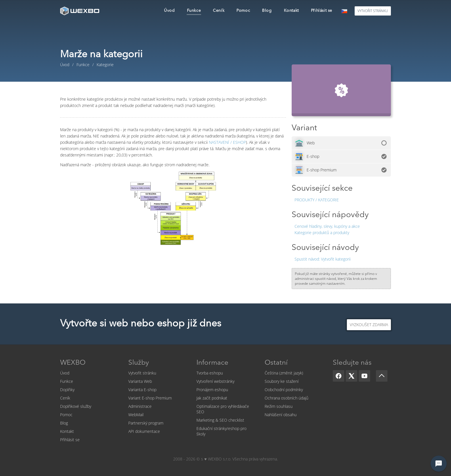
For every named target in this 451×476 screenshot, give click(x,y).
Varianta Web (140, 381)
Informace (212, 363)
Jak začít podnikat (212, 398)
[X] (351, 376)
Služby (139, 363)
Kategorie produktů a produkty (322, 233)
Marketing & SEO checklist (220, 420)
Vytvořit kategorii (323, 259)
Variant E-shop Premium (150, 398)
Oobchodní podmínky (284, 390)
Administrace (140, 406)
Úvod (65, 373)
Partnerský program (146, 423)
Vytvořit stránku (142, 373)
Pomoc (66, 415)
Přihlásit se (70, 440)
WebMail (136, 415)
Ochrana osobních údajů (286, 398)
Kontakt (67, 431)
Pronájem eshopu (212, 390)
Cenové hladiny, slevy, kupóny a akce (327, 226)
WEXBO (73, 363)
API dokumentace (144, 431)
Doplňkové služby (76, 406)
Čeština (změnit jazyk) (284, 373)
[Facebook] (339, 376)
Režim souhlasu (279, 406)
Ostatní (276, 363)
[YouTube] (364, 376)
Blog (64, 423)
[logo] (80, 11)
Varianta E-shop (142, 390)
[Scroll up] (382, 376)
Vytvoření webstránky (215, 381)
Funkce (67, 381)
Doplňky (67, 390)
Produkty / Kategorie (317, 200)
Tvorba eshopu (210, 373)
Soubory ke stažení (282, 381)
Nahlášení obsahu (281, 415)
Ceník (65, 398)
